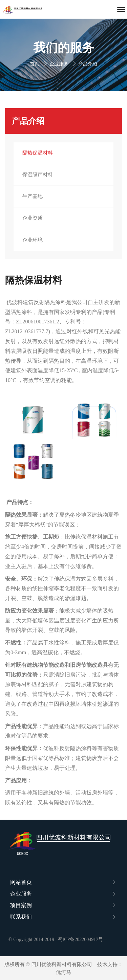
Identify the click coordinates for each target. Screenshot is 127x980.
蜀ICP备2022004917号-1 (82, 939)
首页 (35, 64)
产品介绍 (88, 64)
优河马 (63, 972)
